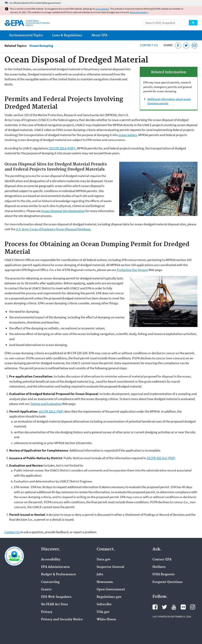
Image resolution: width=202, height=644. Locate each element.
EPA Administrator (55, 567)
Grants (46, 590)
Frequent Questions (168, 582)
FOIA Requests (164, 574)
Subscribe (104, 604)
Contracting (50, 582)
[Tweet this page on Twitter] (186, 46)
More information (139, 12)
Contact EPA (162, 560)
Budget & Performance (59, 574)
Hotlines (159, 567)
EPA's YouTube (174, 607)
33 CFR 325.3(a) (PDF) (161, 458)
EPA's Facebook (155, 607)
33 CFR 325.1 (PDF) (51, 411)
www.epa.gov (102, 9)
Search (193, 23)
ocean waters (128, 135)
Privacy (47, 612)
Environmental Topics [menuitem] (26, 35)
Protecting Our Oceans (132, 270)
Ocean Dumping (41, 46)
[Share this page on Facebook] (178, 46)
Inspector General (110, 567)
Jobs (100, 574)
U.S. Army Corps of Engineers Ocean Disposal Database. (54, 229)
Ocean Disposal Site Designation (63, 211)
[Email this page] (194, 46)
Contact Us (149, 45)
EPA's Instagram (193, 607)
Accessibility (51, 560)
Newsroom (105, 582)
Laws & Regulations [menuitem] (67, 35)
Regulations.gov (109, 597)
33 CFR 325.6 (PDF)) (63, 148)
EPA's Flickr (183, 607)
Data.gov (104, 560)
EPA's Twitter (164, 607)
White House (106, 620)
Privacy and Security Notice (62, 620)
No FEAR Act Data (55, 604)
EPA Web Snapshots (56, 597)
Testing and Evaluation (46, 404)
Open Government (111, 590)
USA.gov (103, 612)
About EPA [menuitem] (99, 35)
